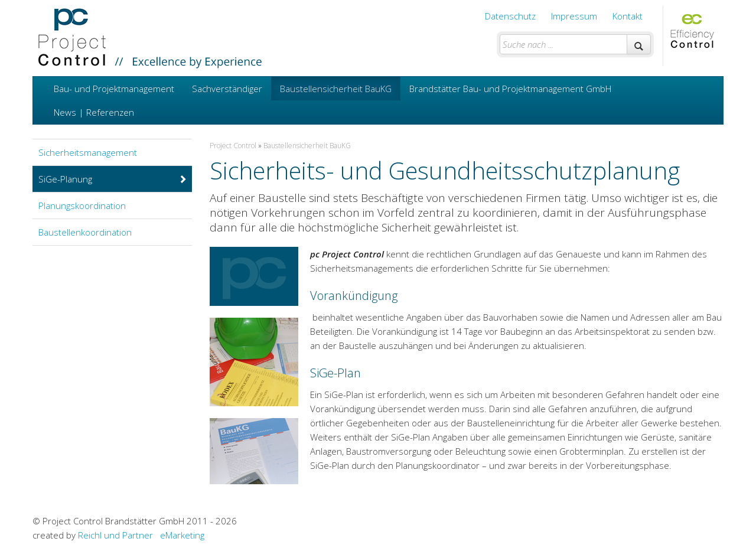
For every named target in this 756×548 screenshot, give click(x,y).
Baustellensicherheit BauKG (336, 89)
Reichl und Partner (115, 535)
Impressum (574, 16)
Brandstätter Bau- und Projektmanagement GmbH (510, 89)
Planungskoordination (82, 206)
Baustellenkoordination (85, 232)
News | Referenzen (94, 112)
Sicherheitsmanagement (88, 152)
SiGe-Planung (113, 179)
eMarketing (182, 535)
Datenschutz (510, 16)
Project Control (233, 146)
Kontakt (628, 16)
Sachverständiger (227, 89)
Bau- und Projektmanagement (114, 89)
